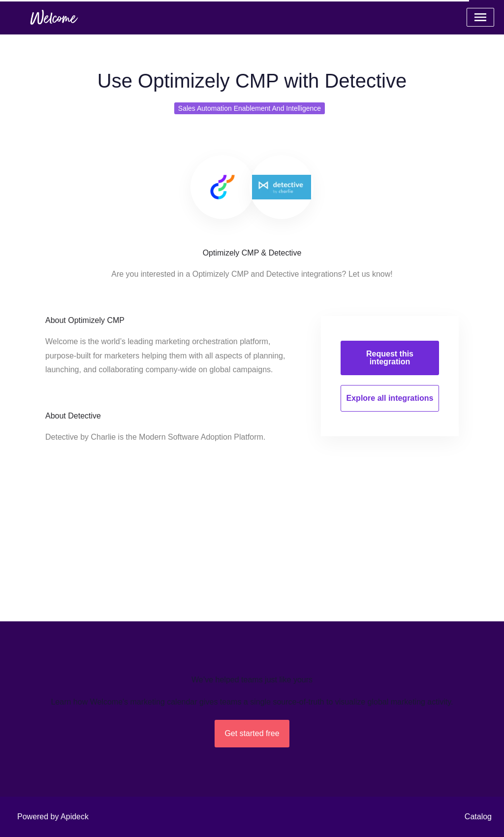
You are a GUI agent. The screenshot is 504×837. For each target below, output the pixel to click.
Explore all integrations (390, 398)
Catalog (478, 817)
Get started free (252, 733)
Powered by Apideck (53, 817)
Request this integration (390, 358)
